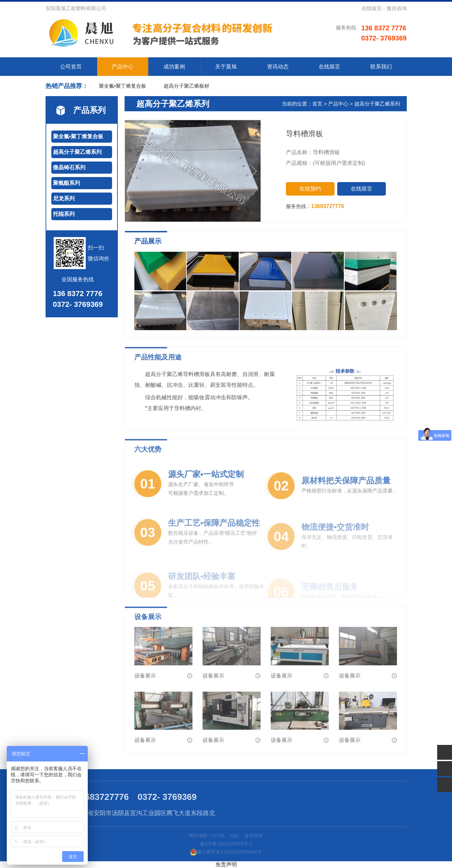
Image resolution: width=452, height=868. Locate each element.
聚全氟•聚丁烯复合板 (123, 86)
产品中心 (123, 67)
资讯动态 (278, 67)
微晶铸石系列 (69, 167)
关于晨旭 (226, 67)
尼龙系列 (64, 198)
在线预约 (310, 189)
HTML (219, 836)
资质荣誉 (254, 836)
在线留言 (372, 8)
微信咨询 (397, 8)
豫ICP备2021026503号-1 (226, 844)
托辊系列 (64, 214)
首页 (317, 104)
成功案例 (174, 67)
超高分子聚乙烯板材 (187, 86)
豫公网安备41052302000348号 (226, 852)
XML (235, 836)
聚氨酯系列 (67, 183)
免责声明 (226, 864)
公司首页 (71, 67)
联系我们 (381, 67)
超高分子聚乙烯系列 (77, 152)
